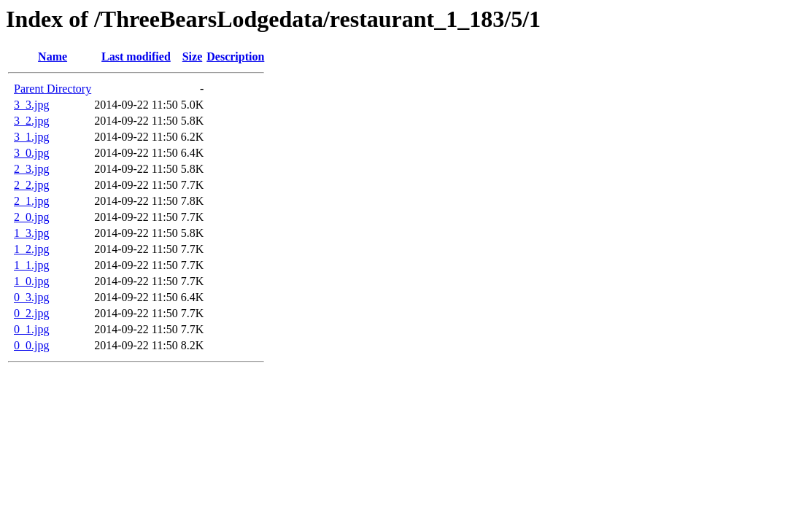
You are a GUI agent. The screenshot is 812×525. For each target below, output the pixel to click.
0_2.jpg (31, 313)
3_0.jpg (31, 153)
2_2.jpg (31, 185)
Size (193, 57)
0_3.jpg (31, 297)
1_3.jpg (31, 233)
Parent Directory (53, 89)
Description (235, 57)
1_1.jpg (31, 265)
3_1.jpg (31, 137)
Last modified (136, 57)
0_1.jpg (31, 329)
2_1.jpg (31, 201)
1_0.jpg (31, 281)
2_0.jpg (31, 217)
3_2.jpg (31, 121)
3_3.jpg (31, 105)
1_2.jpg (31, 249)
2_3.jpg (31, 169)
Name (53, 57)
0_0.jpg (31, 345)
